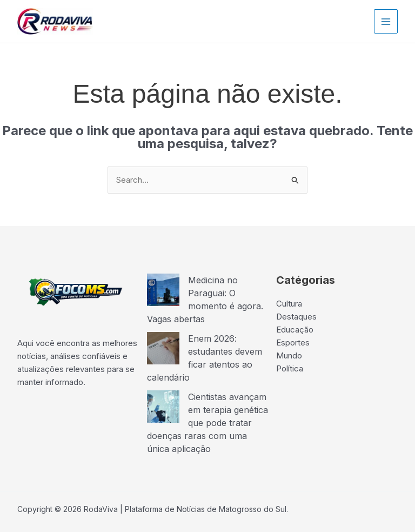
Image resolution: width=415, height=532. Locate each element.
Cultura (289, 304)
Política (290, 368)
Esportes (293, 343)
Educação (295, 330)
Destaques (296, 317)
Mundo (289, 355)
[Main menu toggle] (386, 21)
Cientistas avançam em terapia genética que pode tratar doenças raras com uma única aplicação (207, 423)
